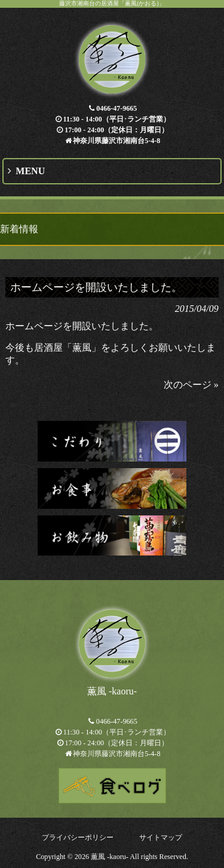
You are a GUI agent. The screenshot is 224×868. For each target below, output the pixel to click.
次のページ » (191, 385)
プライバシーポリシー (78, 837)
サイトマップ (161, 837)
